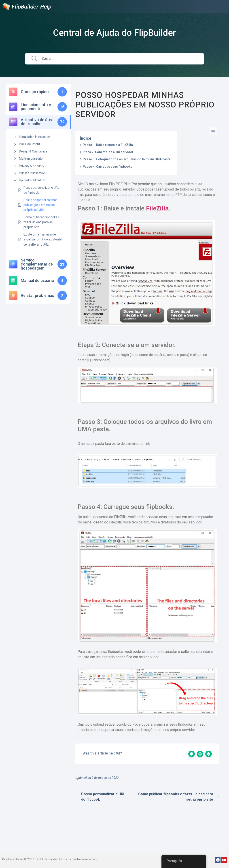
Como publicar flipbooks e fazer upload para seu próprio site (42, 222)
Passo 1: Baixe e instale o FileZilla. (108, 145)
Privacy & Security (32, 166)
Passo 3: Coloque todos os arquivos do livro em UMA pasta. (127, 159)
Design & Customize (33, 151)
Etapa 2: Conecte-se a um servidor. (108, 152)
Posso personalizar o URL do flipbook (41, 190)
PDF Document (30, 144)
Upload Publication (32, 180)
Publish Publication (32, 173)
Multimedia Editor (31, 159)
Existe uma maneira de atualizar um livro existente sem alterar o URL (43, 239)
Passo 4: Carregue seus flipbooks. (108, 167)
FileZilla (157, 208)
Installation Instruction (35, 137)
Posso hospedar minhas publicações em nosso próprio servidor (40, 205)
